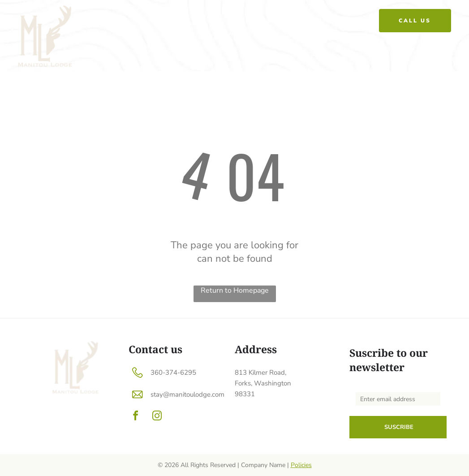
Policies (301, 465)
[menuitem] (239, 20)
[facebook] (136, 417)
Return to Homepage (235, 290)
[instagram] (157, 417)
